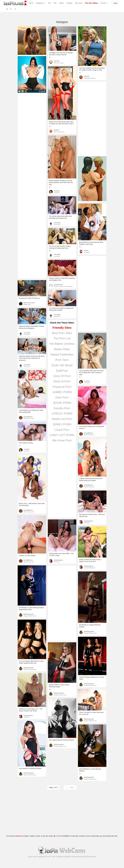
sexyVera (57, 191)
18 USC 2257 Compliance (55, 857)
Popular (70, 3)
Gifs (55, 3)
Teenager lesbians (90, 78)
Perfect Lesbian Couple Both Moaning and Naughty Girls (72, 286)
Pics (50, 3)
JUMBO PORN (62, 392)
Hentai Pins (82, 857)
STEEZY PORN (62, 414)
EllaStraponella (29, 614)
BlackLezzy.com (29, 418)
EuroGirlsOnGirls (90, 568)
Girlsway (87, 523)
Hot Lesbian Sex (59, 132)
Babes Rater (62, 349)
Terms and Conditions (36, 857)
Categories (41, 3)
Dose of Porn (62, 381)
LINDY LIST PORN (62, 435)
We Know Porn (62, 440)
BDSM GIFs (27, 305)
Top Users (79, 3)
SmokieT (57, 130)
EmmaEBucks (28, 417)
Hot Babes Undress (62, 344)
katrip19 (87, 76)
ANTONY (57, 61)
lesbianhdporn (89, 521)
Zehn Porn (62, 397)
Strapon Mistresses (30, 616)
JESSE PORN (62, 403)
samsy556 (57, 223)
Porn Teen (62, 360)
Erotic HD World (62, 365)
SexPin (86, 251)
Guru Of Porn (62, 376)
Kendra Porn (62, 408)
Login (115, 3)
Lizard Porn (62, 430)
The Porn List (62, 338)
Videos (62, 3)
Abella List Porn (62, 419)
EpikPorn (62, 371)
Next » (73, 787)
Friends (104, 3)
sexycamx (57, 224)
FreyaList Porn (62, 387)
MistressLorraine (29, 303)
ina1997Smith (58, 285)
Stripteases (92, 857)
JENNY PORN (62, 424)
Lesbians (57, 193)
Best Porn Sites (62, 333)
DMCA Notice (71, 857)
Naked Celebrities (62, 354)
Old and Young (59, 63)
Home (31, 3)
